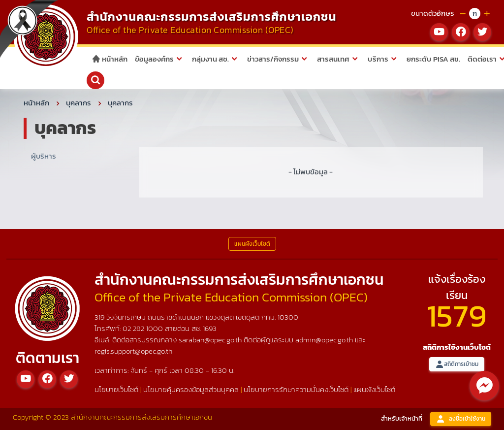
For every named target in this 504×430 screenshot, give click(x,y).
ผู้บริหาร (44, 156)
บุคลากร (79, 103)
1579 (457, 315)
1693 (210, 328)
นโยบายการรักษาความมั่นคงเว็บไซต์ (296, 389)
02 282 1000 (144, 328)
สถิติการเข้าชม (457, 364)
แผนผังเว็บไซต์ (374, 389)
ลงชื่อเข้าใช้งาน (461, 419)
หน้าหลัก (110, 59)
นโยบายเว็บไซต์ (116, 389)
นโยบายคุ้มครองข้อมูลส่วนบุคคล (191, 389)
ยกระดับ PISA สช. (433, 59)
